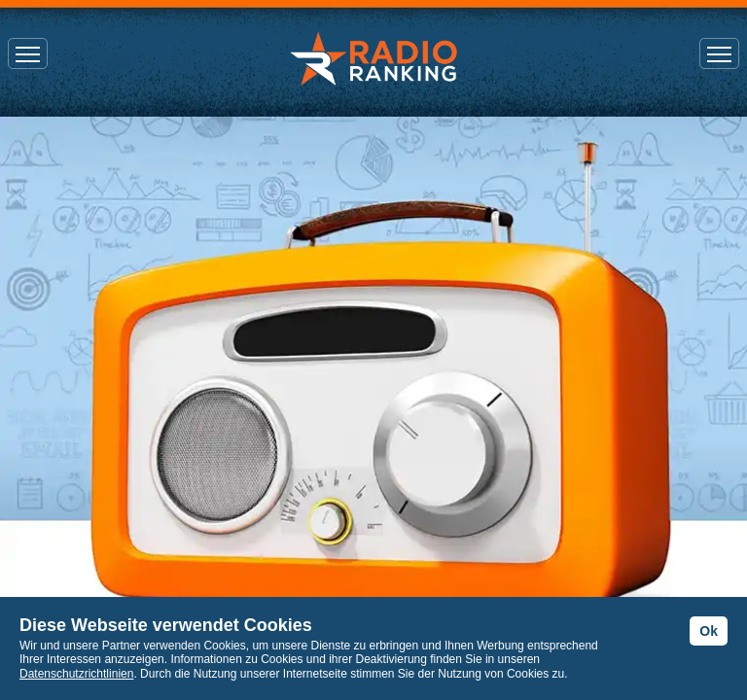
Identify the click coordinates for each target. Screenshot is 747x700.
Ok (709, 631)
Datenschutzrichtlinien (76, 674)
